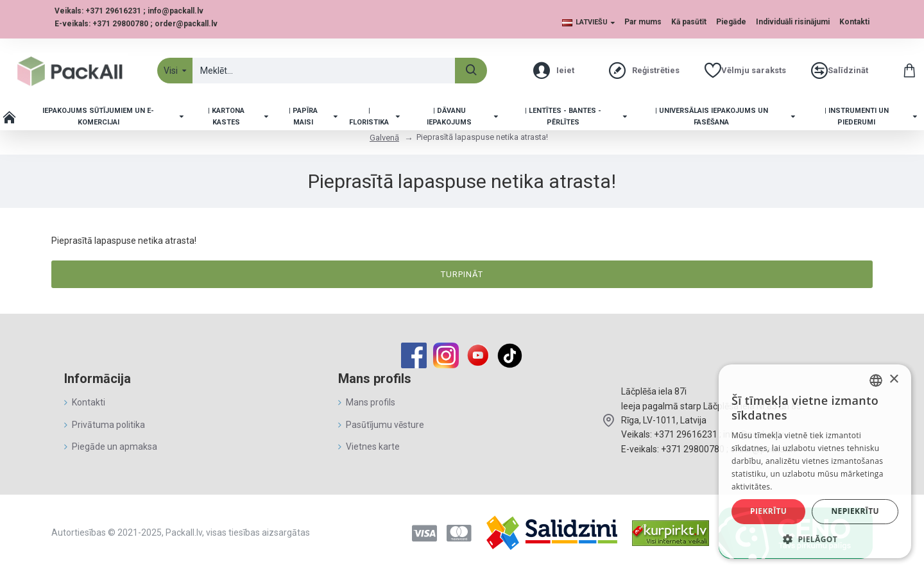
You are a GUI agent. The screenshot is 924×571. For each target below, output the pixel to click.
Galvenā (384, 138)
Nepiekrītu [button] (855, 511)
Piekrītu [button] (768, 511)
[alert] (815, 461)
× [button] (894, 379)
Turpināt (462, 274)
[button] (815, 539)
